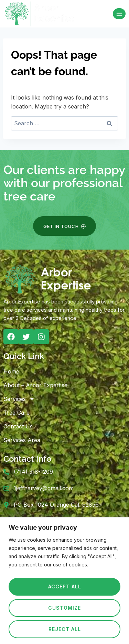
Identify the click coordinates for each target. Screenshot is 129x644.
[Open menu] (119, 14)
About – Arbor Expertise (35, 385)
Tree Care (17, 413)
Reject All (65, 629)
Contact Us (18, 426)
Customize (64, 608)
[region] (64, 581)
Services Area (22, 440)
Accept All (65, 586)
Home (11, 371)
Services (19, 399)
